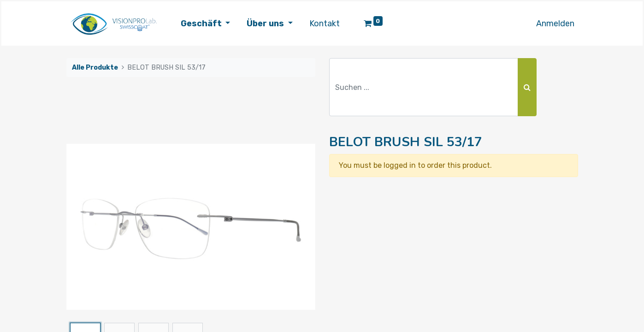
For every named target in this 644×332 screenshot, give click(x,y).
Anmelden (555, 24)
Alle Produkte (95, 68)
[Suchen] (527, 87)
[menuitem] (325, 24)
